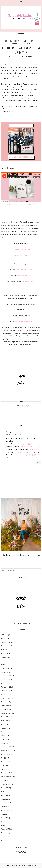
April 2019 (4, 766)
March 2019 (5, 769)
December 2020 (7, 706)
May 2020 (4, 728)
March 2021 (5, 695)
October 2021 (6, 691)
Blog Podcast (15, 41)
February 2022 (6, 687)
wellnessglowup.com (24, 275)
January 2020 (6, 743)
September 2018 (7, 784)
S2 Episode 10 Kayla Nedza (27, 204)
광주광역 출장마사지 (32, 455)
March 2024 (5, 661)
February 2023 (6, 668)
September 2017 (7, 807)
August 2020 (5, 717)
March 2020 (5, 736)
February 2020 (6, 739)
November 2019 (7, 747)
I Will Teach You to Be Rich (22, 255)
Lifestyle (32, 41)
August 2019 (5, 754)
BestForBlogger (32, 865)
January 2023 (6, 672)
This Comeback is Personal (21, 623)
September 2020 (7, 713)
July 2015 (4, 840)
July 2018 (4, 792)
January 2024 (6, 665)
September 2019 (7, 751)
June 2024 (5, 653)
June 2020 (5, 724)
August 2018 (5, 788)
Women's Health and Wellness (21, 44)
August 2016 (5, 829)
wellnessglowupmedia (25, 270)
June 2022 (5, 683)
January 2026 (6, 646)
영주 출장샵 (27, 444)
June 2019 (5, 762)
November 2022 (7, 676)
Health (24, 41)
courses (23, 225)
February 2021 (6, 698)
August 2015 (5, 837)
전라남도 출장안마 (27, 447)
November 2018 (7, 777)
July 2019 (4, 758)
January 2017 (5, 825)
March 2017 (5, 822)
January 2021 (5, 702)
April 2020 (4, 732)
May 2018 (4, 795)
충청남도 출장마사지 (20, 452)
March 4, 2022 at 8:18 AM (13, 435)
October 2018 (6, 780)
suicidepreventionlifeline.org (24, 321)
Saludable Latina (11, 204)
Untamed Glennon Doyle (22, 249)
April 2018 (4, 799)
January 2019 (5, 773)
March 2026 (5, 638)
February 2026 (6, 642)
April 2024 (4, 657)
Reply (38, 463)
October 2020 (6, 709)
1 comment (29, 57)
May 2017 (4, 814)
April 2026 (4, 635)
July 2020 (4, 721)
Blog (5, 41)
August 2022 (5, 680)
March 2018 (5, 803)
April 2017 (4, 818)
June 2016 (4, 833)
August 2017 (5, 810)
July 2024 (4, 650)
